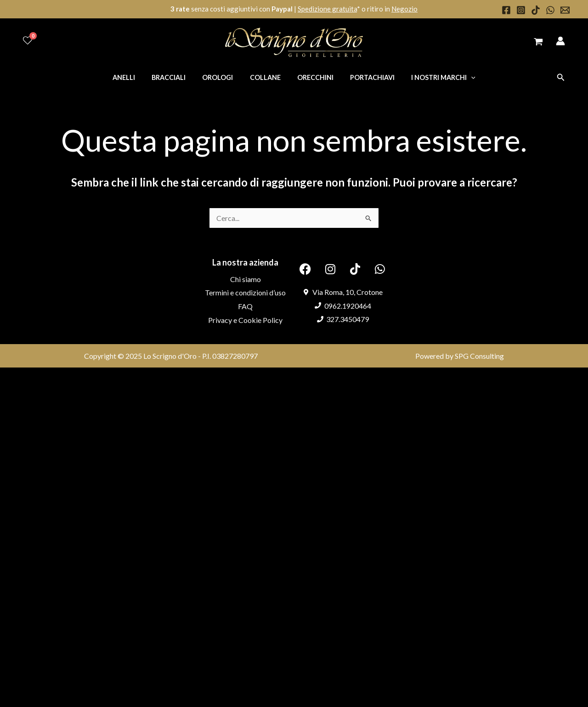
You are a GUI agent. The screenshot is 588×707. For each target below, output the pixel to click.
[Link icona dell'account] (560, 41)
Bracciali (175, 77)
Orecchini (312, 77)
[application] (461, 77)
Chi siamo (246, 279)
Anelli (134, 77)
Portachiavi (365, 77)
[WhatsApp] (550, 10)
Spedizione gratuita (327, 9)
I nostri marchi (433, 77)
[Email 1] (565, 10)
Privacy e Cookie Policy (245, 320)
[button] (561, 77)
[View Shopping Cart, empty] (538, 42)
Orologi (221, 77)
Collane (265, 77)
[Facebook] (506, 10)
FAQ (245, 306)
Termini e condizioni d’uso (245, 292)
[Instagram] (521, 10)
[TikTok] (536, 10)
